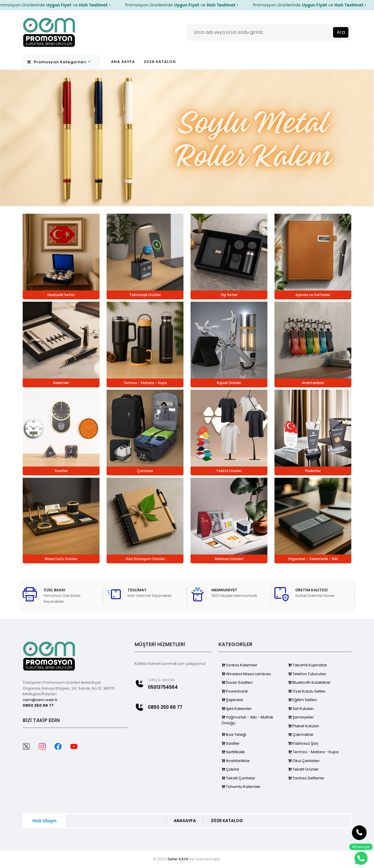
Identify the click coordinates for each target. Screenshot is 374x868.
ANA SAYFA (123, 62)
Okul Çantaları (304, 761)
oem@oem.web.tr (40, 700)
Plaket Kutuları (304, 726)
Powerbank (235, 691)
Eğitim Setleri (302, 700)
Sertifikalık (233, 752)
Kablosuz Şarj (303, 743)
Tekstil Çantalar (238, 778)
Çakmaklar (301, 735)
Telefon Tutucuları (307, 674)
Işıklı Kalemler (237, 709)
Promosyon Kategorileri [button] (57, 62)
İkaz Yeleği (234, 735)
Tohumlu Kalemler (241, 787)
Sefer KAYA (178, 859)
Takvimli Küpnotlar (308, 665)
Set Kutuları (301, 709)
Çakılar (230, 769)
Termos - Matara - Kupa (313, 752)
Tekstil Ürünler (303, 769)
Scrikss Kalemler (239, 665)
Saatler (231, 743)
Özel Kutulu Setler (307, 691)
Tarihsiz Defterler (306, 778)
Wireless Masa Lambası (246, 674)
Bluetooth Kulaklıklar (309, 682)
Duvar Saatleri (237, 682)
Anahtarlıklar (236, 761)
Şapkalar (232, 700)
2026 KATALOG (160, 62)
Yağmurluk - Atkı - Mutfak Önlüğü (247, 720)
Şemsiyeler (301, 717)
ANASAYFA (185, 821)
